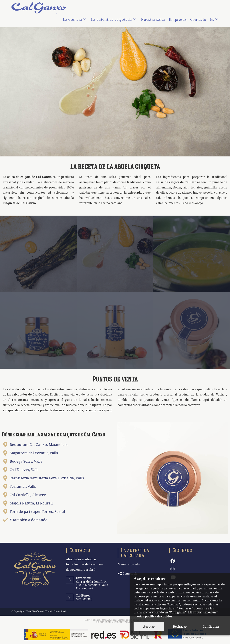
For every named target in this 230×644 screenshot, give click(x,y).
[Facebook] (173, 561)
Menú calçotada (129, 564)
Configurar (211, 627)
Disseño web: (38, 611)
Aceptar (149, 627)
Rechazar (180, 627)
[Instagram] (172, 569)
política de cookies (159, 616)
